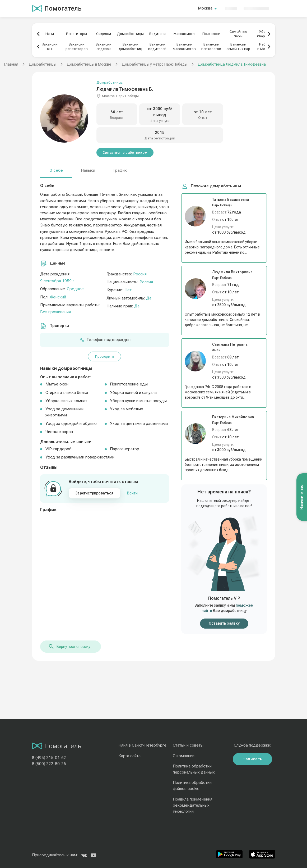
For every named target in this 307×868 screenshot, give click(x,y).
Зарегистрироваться (94, 493)
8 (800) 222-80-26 (49, 764)
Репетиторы (76, 34)
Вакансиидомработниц (130, 46)
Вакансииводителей (157, 46)
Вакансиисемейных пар (238, 46)
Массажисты (184, 34)
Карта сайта (129, 756)
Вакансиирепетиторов (77, 46)
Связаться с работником (125, 152)
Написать (252, 759)
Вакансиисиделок (104, 46)
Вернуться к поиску (69, 647)
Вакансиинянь (50, 46)
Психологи (211, 34)
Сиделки (104, 34)
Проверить (105, 356)
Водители (157, 34)
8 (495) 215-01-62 (49, 758)
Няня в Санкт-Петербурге (142, 745)
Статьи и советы (188, 745)
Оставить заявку (224, 623)
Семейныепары (238, 34)
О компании (184, 756)
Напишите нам (302, 497)
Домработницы (130, 34)
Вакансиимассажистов (184, 46)
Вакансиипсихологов (211, 46)
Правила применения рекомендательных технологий (193, 805)
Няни (50, 34)
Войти (132, 493)
